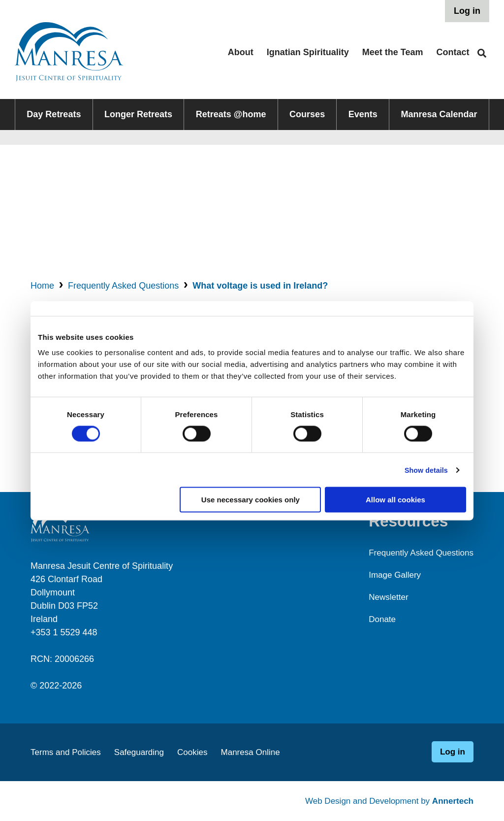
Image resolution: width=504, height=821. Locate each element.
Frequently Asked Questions (123, 286)
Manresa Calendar (439, 114)
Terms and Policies (68, 752)
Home (42, 286)
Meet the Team (393, 52)
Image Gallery (390, 575)
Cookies (200, 752)
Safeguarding (144, 752)
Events (363, 114)
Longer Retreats (138, 114)
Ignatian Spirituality (308, 52)
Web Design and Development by (384, 801)
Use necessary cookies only (251, 500)
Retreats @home (231, 114)
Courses (307, 114)
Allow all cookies (395, 500)
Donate (377, 619)
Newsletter (384, 597)
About (241, 52)
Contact (453, 52)
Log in (467, 11)
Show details (425, 470)
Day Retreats (54, 114)
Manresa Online (261, 752)
